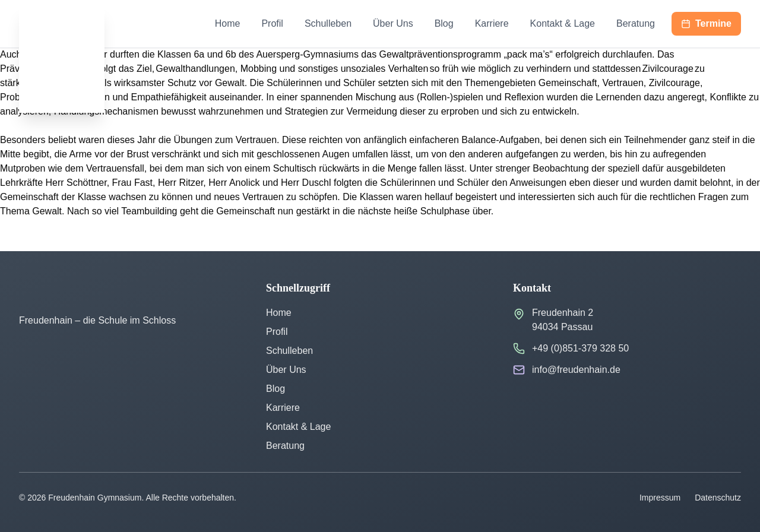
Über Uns (393, 23)
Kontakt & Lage (563, 23)
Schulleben (328, 23)
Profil (272, 23)
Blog (444, 23)
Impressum (660, 498)
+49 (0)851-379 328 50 (580, 348)
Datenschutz (718, 498)
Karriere (492, 23)
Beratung (636, 23)
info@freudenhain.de (576, 370)
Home (228, 23)
